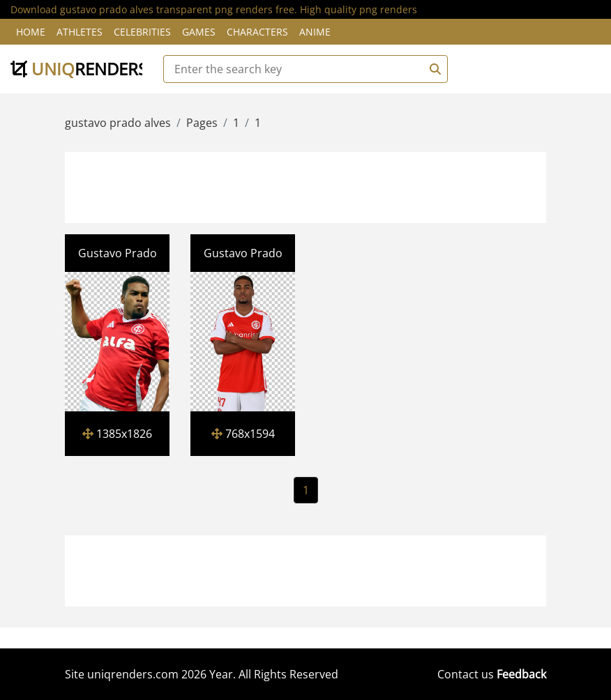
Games (199, 32)
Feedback (521, 674)
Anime (315, 32)
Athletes (80, 32)
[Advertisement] (321, 185)
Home (31, 32)
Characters (257, 32)
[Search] (433, 69)
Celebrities (142, 32)
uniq (79, 69)
